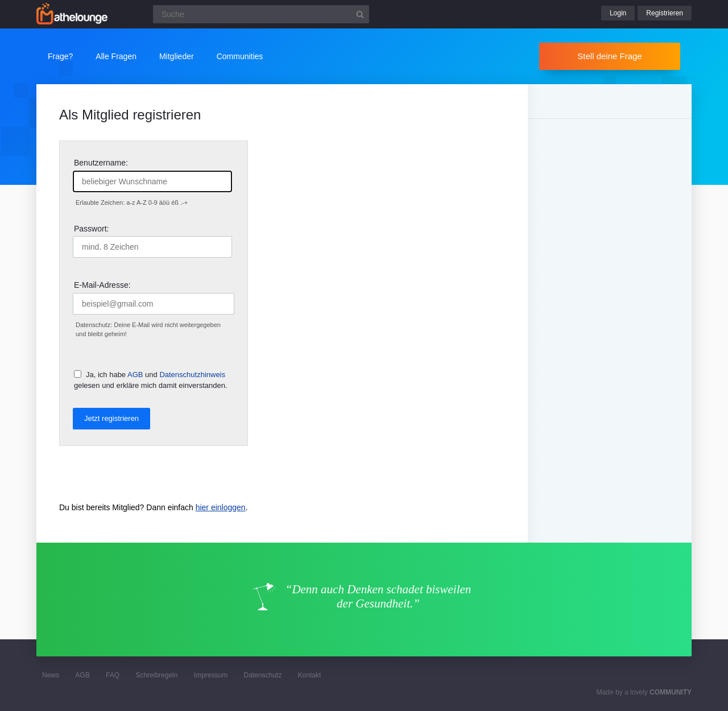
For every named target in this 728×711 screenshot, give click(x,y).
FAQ (113, 675)
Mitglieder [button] (177, 56)
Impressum (211, 675)
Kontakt (310, 675)
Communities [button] (240, 56)
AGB (135, 375)
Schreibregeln (156, 675)
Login (618, 13)
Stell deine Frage (609, 56)
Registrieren (665, 13)
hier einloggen (221, 507)
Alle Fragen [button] (116, 56)
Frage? (60, 56)
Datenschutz (262, 675)
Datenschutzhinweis (192, 375)
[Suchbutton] (360, 14)
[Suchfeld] (261, 14)
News (51, 675)
